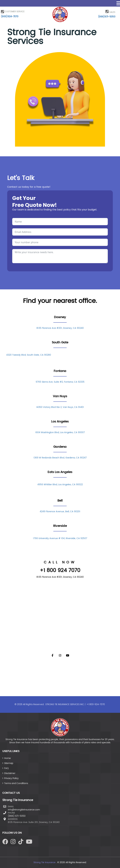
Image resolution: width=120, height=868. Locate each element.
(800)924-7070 (10, 17)
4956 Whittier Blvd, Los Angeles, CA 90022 (60, 485)
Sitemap (9, 763)
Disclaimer (10, 773)
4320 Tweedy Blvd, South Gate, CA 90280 (29, 355)
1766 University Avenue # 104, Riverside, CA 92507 (60, 538)
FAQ (6, 768)
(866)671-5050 (107, 17)
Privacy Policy (11, 778)
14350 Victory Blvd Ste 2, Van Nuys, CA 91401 (60, 407)
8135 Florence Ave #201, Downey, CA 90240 (60, 328)
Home (8, 758)
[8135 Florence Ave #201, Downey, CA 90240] (60, 616)
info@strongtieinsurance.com (24, 810)
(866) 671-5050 (17, 816)
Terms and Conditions (16, 783)
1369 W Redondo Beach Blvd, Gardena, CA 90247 (60, 458)
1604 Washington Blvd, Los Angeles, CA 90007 (60, 432)
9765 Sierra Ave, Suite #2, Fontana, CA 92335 (60, 382)
